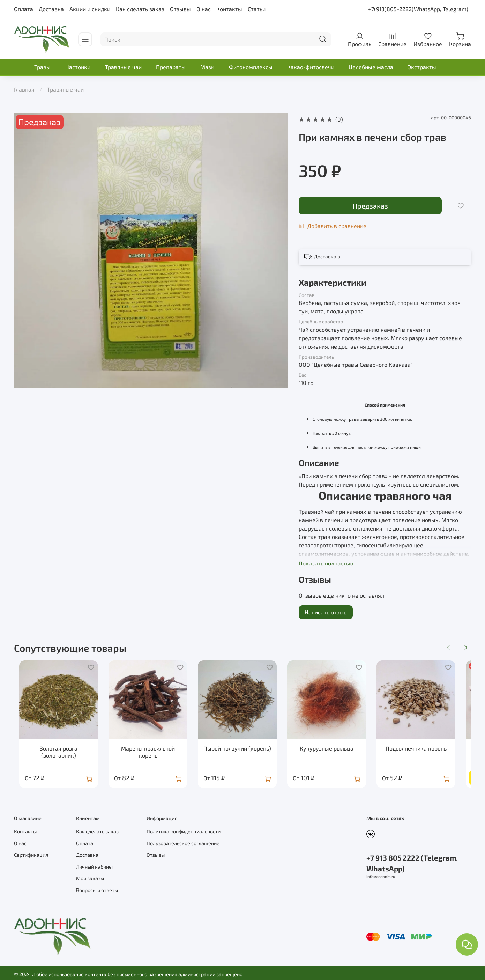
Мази (207, 67)
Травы (42, 67)
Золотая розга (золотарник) (55, 756)
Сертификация (31, 852)
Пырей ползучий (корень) (242, 752)
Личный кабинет (95, 864)
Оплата (24, 9)
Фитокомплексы (251, 67)
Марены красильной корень (149, 756)
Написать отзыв (326, 612)
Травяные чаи (123, 67)
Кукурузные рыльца (336, 752)
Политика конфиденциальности (184, 829)
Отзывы (180, 9)
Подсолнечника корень (430, 752)
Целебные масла (371, 67)
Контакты (229, 9)
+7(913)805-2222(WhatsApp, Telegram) (418, 9)
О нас (204, 9)
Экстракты (422, 67)
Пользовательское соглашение (183, 840)
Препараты (171, 67)
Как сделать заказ (140, 9)
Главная (24, 89)
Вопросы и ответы (97, 887)
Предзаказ (370, 206)
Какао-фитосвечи (311, 67)
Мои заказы (90, 875)
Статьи (257, 9)
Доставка (51, 9)
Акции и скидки (90, 9)
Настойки (78, 67)
